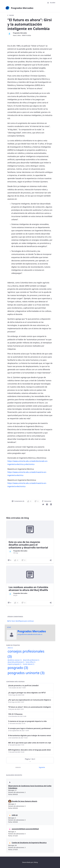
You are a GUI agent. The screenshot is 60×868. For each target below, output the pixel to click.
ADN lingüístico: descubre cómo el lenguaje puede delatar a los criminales (30, 750)
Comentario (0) (18, 501)
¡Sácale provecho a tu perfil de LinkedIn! (23, 686)
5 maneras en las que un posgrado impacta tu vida (27, 721)
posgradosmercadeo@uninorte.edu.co (30, 634)
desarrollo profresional (16, 662)
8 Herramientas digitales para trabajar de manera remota (30, 735)
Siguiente (42, 767)
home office (30, 662)
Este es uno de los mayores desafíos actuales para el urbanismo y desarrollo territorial (28, 545)
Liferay (36, 862)
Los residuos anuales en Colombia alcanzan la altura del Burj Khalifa (28, 589)
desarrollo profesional (31, 660)
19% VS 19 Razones (15, 714)
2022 (10, 648)
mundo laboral (28, 664)
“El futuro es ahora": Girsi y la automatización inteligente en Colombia (30, 707)
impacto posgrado (15, 664)
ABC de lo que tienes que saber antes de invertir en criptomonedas (30, 743)
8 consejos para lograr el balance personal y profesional (29, 728)
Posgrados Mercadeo (20, 33)
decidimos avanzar (15, 660)
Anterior (18, 767)
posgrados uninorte (26, 673)
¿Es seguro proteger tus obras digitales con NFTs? (27, 693)
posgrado (18, 668)
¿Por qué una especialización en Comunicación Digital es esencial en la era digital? (30, 700)
